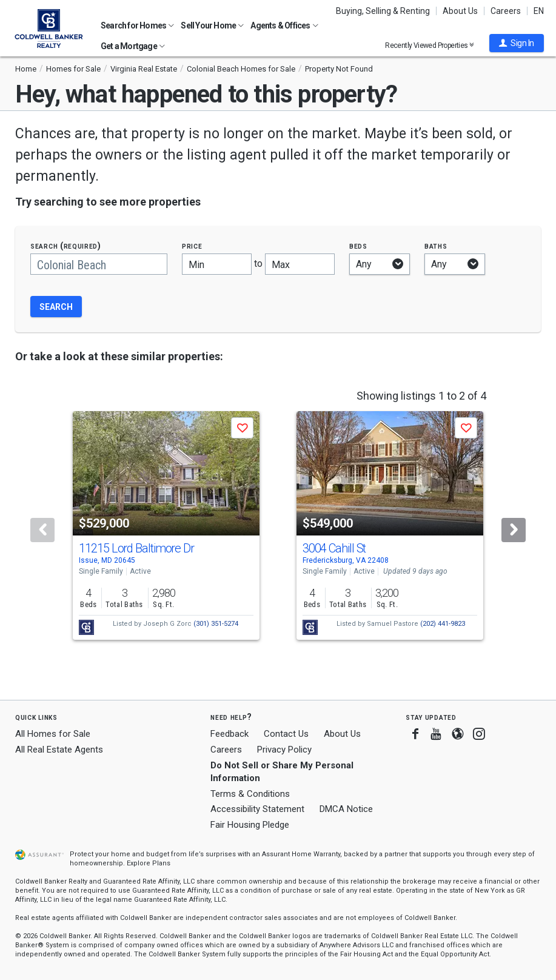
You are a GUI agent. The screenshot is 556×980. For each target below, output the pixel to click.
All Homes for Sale (53, 734)
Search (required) (66, 246)
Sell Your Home (212, 25)
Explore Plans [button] (149, 863)
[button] (517, 43)
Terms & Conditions (250, 794)
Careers (506, 11)
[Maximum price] (300, 264)
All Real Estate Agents (59, 750)
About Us (460, 11)
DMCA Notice (346, 809)
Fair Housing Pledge (250, 825)
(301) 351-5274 (216, 624)
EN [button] (539, 11)
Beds (358, 246)
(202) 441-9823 (443, 624)
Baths (436, 246)
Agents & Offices (284, 25)
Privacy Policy (284, 750)
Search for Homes (137, 25)
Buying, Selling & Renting (383, 11)
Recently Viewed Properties (430, 45)
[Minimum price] (217, 264)
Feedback (229, 734)
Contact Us (286, 734)
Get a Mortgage (133, 46)
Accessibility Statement (257, 809)
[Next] (514, 530)
